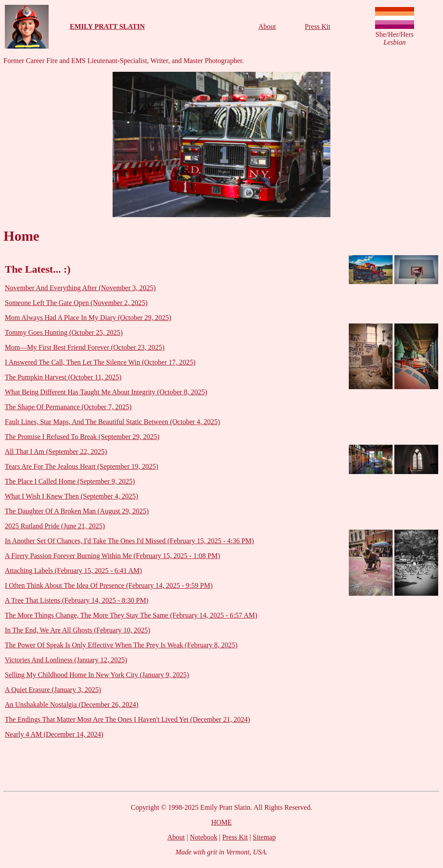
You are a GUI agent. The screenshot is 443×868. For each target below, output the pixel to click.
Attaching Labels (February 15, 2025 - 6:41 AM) (73, 571)
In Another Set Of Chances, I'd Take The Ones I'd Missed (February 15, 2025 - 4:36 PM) (129, 541)
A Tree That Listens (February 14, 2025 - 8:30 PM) (77, 600)
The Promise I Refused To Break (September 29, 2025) (82, 437)
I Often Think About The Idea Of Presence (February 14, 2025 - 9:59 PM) (109, 585)
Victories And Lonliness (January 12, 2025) (66, 660)
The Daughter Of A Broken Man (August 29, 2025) (77, 511)
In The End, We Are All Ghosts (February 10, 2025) (78, 630)
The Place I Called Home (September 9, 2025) (70, 481)
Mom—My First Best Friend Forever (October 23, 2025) (85, 347)
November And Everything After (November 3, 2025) (80, 288)
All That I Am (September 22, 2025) (56, 452)
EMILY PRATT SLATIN (107, 26)
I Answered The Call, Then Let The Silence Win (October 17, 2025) (100, 362)
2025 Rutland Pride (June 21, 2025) (55, 526)
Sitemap (264, 837)
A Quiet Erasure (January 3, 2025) (53, 690)
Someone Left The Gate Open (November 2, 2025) (76, 303)
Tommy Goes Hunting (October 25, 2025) (64, 332)
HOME (221, 822)
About (267, 26)
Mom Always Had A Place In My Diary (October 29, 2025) (88, 318)
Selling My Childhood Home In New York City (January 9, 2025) (97, 675)
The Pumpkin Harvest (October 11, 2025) (63, 377)
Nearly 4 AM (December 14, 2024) (54, 734)
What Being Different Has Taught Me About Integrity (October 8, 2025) (106, 392)
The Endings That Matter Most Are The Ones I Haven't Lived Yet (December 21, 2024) (128, 719)
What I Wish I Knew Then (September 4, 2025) (71, 496)
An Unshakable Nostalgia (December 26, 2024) (72, 705)
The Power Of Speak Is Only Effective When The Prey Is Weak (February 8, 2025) (121, 645)
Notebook (204, 837)
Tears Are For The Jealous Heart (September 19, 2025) (82, 466)
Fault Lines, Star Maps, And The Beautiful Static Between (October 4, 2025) (112, 422)
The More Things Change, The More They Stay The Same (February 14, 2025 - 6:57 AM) (131, 615)
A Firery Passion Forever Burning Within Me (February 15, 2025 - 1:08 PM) (112, 556)
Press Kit (318, 26)
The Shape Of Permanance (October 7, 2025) (68, 407)
